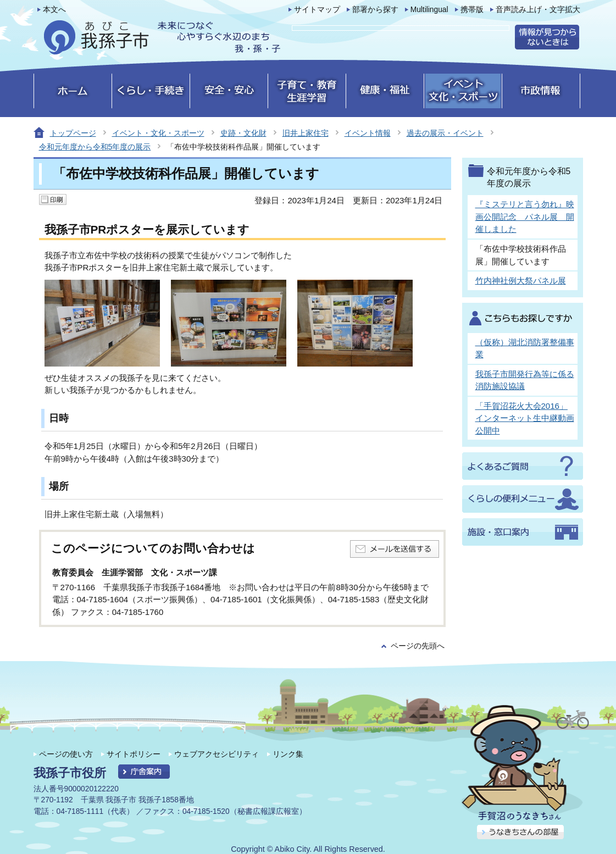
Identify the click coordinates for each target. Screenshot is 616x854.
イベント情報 (368, 133)
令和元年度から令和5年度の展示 (95, 147)
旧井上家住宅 (306, 133)
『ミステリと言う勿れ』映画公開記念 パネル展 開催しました (525, 217)
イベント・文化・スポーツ (158, 133)
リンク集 (288, 754)
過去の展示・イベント (445, 133)
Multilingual (429, 10)
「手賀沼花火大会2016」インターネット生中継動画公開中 (525, 418)
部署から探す (375, 10)
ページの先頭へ (418, 646)
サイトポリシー (134, 754)
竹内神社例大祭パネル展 (521, 281)
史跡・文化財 (243, 133)
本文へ (54, 10)
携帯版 (472, 10)
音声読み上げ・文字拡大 (538, 10)
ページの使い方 (66, 754)
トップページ (73, 133)
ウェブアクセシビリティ (217, 754)
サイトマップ (317, 10)
